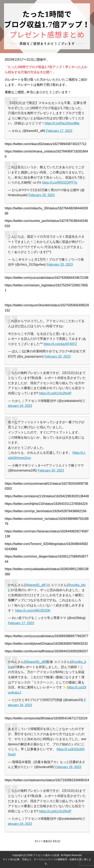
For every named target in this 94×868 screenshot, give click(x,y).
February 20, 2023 (42, 195)
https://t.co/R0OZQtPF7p (60, 182)
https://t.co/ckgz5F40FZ (60, 344)
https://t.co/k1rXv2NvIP (55, 393)
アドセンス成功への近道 (46, 855)
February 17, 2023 (59, 131)
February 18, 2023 (68, 767)
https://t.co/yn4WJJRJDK (33, 610)
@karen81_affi (35, 585)
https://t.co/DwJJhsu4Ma (62, 123)
